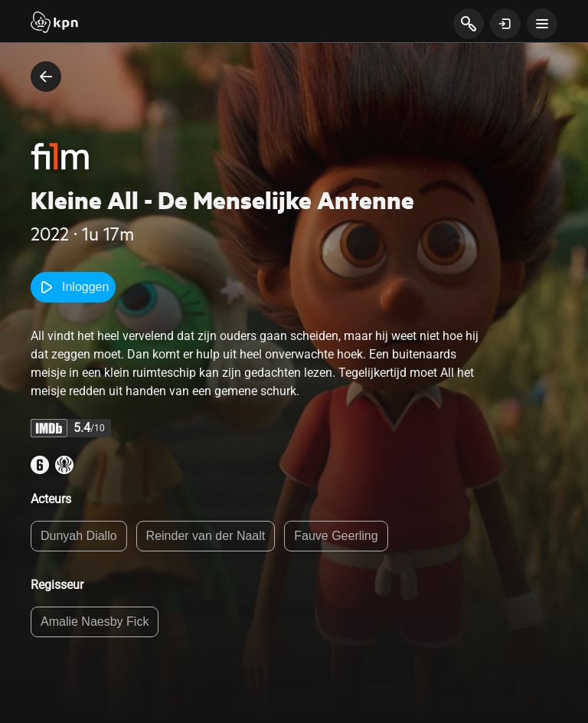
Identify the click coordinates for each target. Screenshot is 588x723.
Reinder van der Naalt (206, 536)
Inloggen (73, 287)
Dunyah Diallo (79, 536)
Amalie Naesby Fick (95, 622)
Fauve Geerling (336, 536)
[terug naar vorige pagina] (46, 77)
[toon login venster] (505, 24)
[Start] (54, 24)
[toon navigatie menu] (542, 24)
